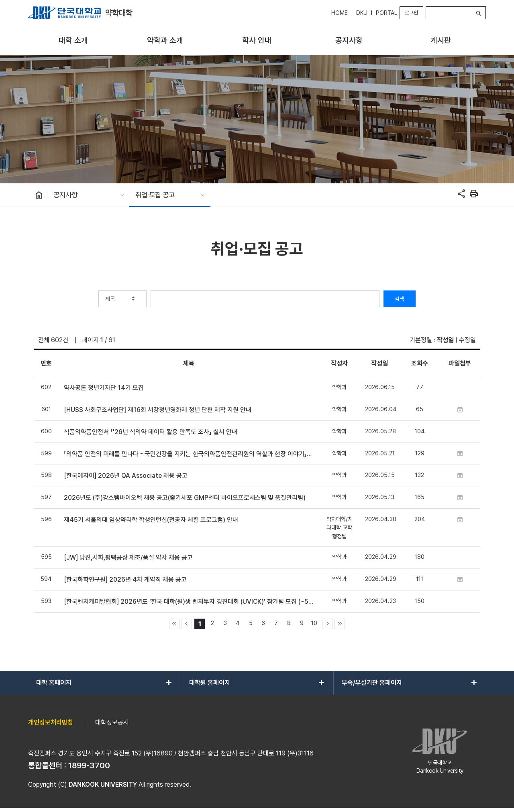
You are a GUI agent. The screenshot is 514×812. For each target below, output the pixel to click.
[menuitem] (73, 41)
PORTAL (387, 13)
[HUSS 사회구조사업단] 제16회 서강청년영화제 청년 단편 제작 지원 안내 (158, 410)
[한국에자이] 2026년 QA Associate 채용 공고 (126, 476)
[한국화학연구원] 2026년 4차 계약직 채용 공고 (125, 580)
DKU (362, 13)
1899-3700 (89, 765)
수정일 (467, 340)
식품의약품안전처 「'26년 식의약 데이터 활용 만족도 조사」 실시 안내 (151, 432)
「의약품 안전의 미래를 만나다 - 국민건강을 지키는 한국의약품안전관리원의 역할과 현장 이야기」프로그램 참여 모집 (189, 454)
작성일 (445, 340)
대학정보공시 (112, 722)
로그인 (411, 13)
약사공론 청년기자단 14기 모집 (104, 388)
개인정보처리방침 (51, 722)
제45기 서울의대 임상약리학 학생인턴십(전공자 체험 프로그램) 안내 (151, 520)
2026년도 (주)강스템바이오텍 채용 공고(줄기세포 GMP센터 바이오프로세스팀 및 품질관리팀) (185, 498)
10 (314, 623)
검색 (400, 299)
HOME (340, 13)
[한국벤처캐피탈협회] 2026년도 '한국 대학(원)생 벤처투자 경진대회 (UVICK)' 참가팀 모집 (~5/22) (189, 602)
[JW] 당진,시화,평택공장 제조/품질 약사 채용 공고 (128, 557)
